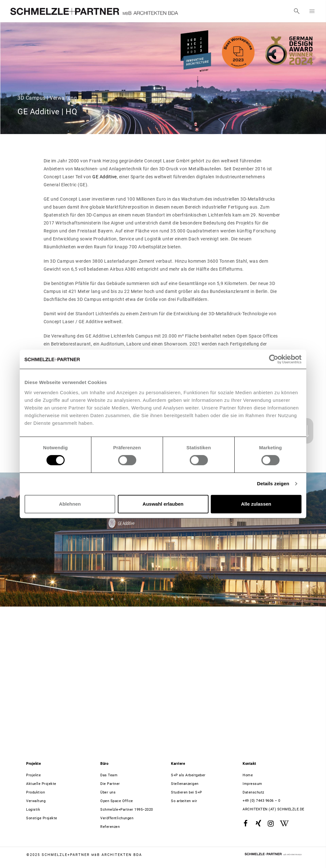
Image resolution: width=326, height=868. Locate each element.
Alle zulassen (256, 504)
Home (248, 775)
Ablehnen (70, 504)
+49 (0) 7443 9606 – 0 (262, 801)
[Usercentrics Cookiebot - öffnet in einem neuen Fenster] (274, 359)
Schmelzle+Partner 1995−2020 (127, 810)
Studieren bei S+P (187, 792)
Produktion (35, 792)
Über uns (108, 792)
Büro (104, 764)
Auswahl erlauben (163, 504)
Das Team (109, 775)
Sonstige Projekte (42, 818)
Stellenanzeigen (185, 784)
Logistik (33, 810)
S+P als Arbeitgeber (188, 775)
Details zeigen (273, 484)
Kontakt (249, 764)
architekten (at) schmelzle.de (273, 809)
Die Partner (110, 784)
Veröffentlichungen (117, 818)
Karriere (178, 764)
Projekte (33, 764)
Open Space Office (117, 801)
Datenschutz (253, 792)
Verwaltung (36, 801)
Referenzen (110, 827)
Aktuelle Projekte (41, 784)
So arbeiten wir (184, 801)
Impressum (252, 784)
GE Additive (105, 177)
